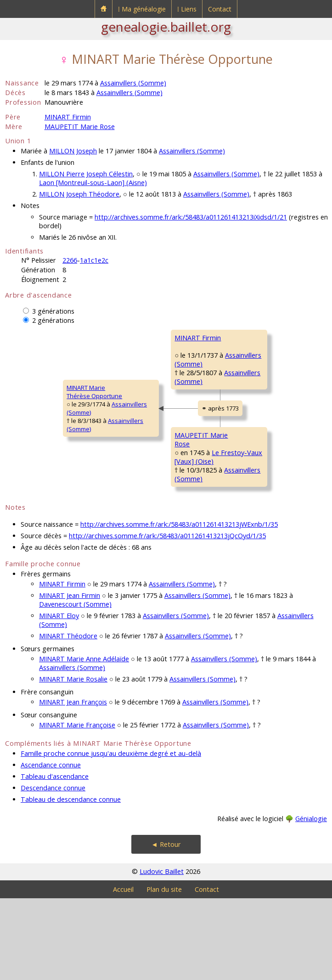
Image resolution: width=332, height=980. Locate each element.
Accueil (123, 971)
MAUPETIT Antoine (254, 481)
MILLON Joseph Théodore (79, 194)
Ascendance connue (51, 847)
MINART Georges (253, 338)
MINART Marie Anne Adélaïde (84, 741)
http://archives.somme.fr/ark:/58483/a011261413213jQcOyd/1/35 (167, 617)
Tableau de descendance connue (71, 881)
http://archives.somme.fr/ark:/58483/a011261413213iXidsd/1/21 (191, 217)
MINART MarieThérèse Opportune (39, 433)
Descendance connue (53, 870)
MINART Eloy (59, 697)
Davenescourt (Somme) (75, 686)
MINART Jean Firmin (70, 677)
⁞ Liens (187, 9)
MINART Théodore (68, 718)
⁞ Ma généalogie (142, 9)
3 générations (53, 311)
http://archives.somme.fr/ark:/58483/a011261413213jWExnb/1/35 (179, 606)
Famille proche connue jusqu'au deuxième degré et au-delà (111, 835)
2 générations (53, 320)
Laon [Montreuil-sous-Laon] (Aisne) (93, 183)
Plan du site (164, 971)
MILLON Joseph (73, 151)
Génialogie (311, 900)
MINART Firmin (68, 117)
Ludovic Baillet (162, 953)
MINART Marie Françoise (77, 807)
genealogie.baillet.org (166, 27)
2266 (70, 260)
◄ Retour (166, 926)
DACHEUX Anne (250, 536)
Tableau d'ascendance (55, 858)
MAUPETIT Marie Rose (80, 127)
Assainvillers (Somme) (133, 83)
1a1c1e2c (94, 260)
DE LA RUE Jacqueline (258, 409)
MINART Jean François (73, 784)
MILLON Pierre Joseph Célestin (86, 174)
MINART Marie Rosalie (73, 761)
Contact (220, 9)
